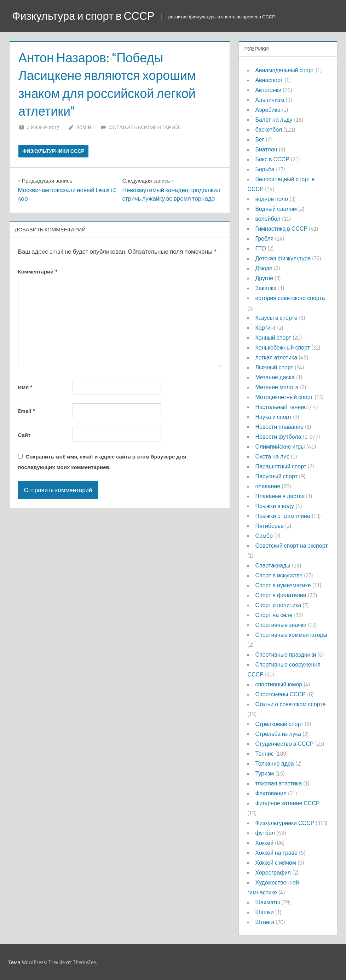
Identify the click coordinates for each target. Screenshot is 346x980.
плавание (268, 486)
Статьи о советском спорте (290, 704)
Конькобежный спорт (282, 347)
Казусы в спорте (276, 318)
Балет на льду (274, 120)
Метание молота (277, 387)
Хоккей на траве (276, 853)
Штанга (265, 922)
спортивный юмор (279, 684)
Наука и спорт (273, 417)
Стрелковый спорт (279, 724)
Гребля (264, 238)
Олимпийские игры (280, 446)
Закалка (266, 288)
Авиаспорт (269, 80)
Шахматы (267, 902)
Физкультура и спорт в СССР (87, 16)
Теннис (264, 754)
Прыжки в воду (274, 506)
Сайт (24, 435)
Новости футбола (278, 437)
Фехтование (271, 793)
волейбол (268, 219)
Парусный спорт (276, 476)
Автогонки (268, 90)
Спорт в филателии (281, 595)
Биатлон (266, 149)
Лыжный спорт (274, 367)
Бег (259, 139)
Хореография (273, 872)
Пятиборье (269, 526)
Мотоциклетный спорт (284, 397)
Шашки (264, 912)
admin (84, 127)
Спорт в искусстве (279, 575)
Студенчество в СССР (284, 744)
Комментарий (38, 272)
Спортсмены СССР (280, 694)
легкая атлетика (276, 357)
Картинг (265, 328)
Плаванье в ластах (280, 496)
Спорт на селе (274, 615)
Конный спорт (273, 338)
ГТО (260, 248)
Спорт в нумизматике (283, 585)
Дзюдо (264, 268)
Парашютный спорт (281, 466)
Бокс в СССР (272, 159)
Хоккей (264, 843)
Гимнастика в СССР (281, 229)
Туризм (264, 773)
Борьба (265, 169)
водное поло (271, 199)
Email (27, 411)
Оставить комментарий (144, 127)
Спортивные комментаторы (291, 635)
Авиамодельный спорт (285, 70)
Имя (25, 387)
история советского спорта (290, 298)
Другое (264, 278)
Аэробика (268, 110)
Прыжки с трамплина (282, 516)
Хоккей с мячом (275, 863)
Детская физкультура (283, 258)
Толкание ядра (274, 763)
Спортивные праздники (286, 655)
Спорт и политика (278, 605)
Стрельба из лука (278, 734)
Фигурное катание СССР (287, 803)
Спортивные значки (281, 625)
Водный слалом (276, 209)
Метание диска (275, 377)
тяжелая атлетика (278, 783)
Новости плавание (279, 427)
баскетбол (269, 129)
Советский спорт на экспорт (291, 546)
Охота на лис (272, 456)
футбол (265, 833)
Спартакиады (273, 565)
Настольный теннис (281, 407)
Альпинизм (270, 100)
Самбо (264, 536)
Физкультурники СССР (53, 151)
